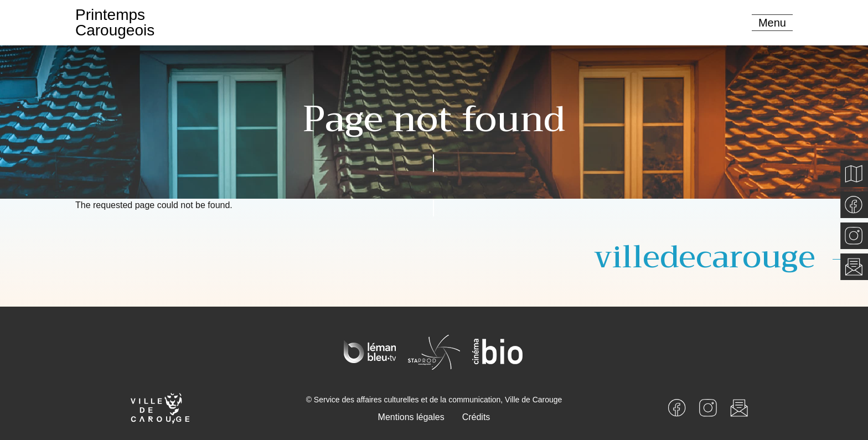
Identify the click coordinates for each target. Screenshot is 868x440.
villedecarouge (705, 257)
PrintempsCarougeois (115, 22)
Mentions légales (411, 417)
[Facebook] (677, 407)
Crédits (476, 417)
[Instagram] (708, 407)
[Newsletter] (739, 407)
